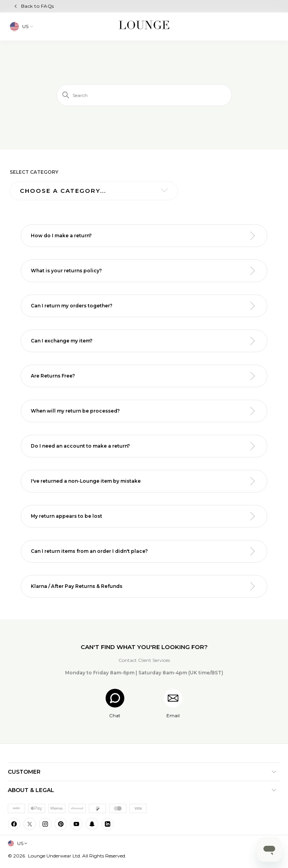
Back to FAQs (38, 6)
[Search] (144, 95)
